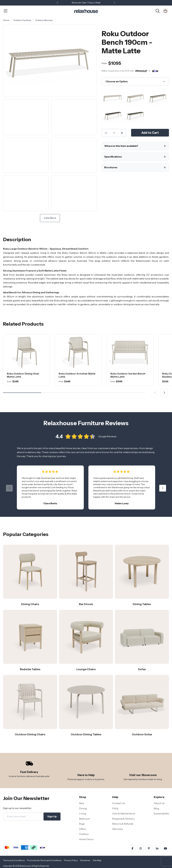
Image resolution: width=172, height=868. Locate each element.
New (82, 803)
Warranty (117, 829)
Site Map (97, 860)
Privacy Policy (71, 860)
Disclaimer (85, 860)
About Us (159, 803)
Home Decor (86, 839)
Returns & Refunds (123, 824)
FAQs (115, 808)
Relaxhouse (25, 866)
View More (50, 218)
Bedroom (84, 819)
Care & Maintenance (124, 813)
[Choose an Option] (135, 82)
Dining (83, 808)
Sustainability (161, 813)
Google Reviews (107, 438)
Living (82, 813)
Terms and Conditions (14, 860)
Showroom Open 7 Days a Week (86, 3)
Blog (156, 808)
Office (82, 829)
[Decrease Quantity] (106, 133)
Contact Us (119, 803)
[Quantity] (114, 133)
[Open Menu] (6, 11)
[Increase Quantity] (122, 133)
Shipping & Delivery (123, 819)
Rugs (82, 824)
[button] (115, 3)
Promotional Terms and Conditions (44, 860)
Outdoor (84, 834)
